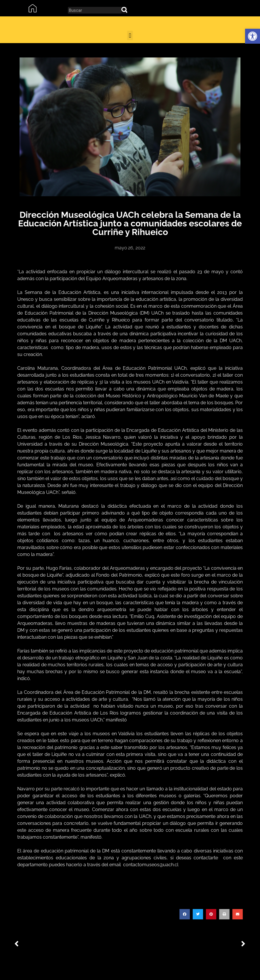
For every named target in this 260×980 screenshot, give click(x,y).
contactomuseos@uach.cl (151, 865)
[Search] (124, 10)
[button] (253, 36)
